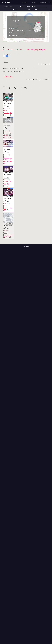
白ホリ (5, 237)
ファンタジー (20, 50)
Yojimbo (9, 228)
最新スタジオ (24, 2)
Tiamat (8, 106)
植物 (28, 50)
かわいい (13, 50)
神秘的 (40, 50)
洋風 (32, 50)
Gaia (4, 106)
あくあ (6, 62)
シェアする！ (45, 79)
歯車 (8, 161)
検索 (36, 9)
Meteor (5, 228)
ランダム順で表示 (43, 2)
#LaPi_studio (6, 50)
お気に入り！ (10, 76)
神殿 (36, 50)
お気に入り (33, 2)
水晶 (5, 115)
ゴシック (5, 206)
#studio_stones (7, 231)
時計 (11, 159)
